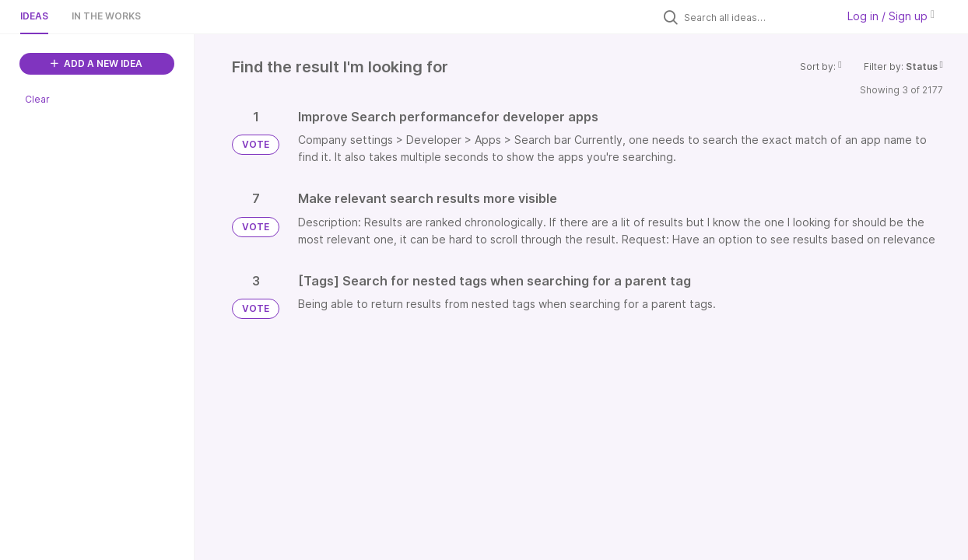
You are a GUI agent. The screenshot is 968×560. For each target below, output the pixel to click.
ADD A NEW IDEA (96, 63)
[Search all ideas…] (756, 17)
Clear (37, 99)
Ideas (34, 16)
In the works (106, 16)
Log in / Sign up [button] (891, 16)
